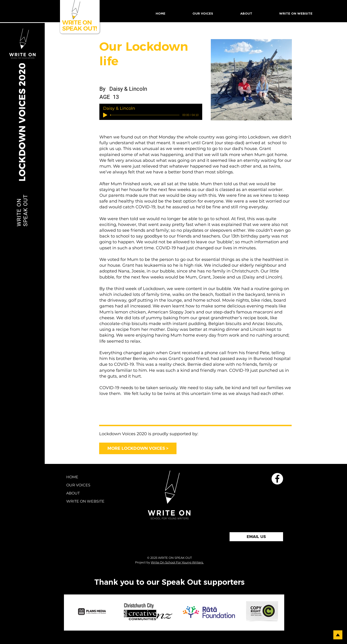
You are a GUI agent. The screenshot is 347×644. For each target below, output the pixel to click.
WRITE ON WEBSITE (80, 501)
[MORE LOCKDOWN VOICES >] (138, 448)
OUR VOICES (78, 485)
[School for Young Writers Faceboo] (277, 479)
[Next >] (270, 417)
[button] (203, 14)
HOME (72, 477)
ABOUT (73, 493)
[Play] (105, 115)
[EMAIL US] (256, 537)
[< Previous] (127, 417)
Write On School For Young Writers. (177, 562)
